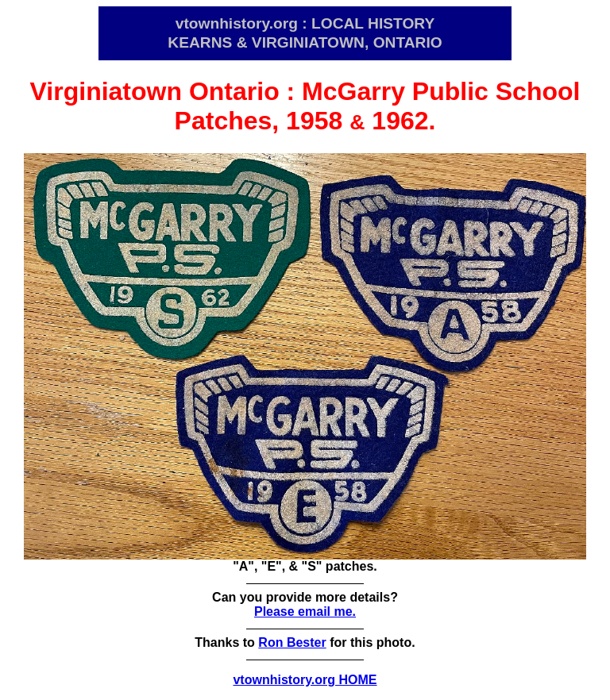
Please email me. (305, 612)
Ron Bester (292, 642)
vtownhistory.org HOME (305, 680)
